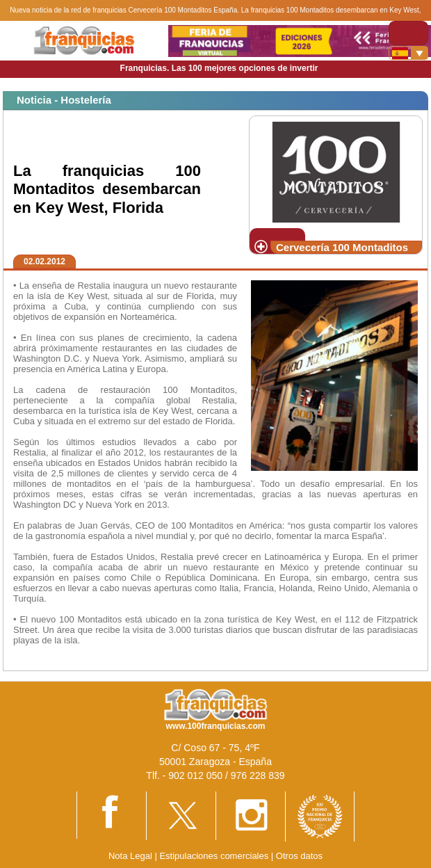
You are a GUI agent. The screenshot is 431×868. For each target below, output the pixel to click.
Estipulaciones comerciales (215, 856)
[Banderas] (408, 53)
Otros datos (299, 856)
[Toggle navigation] (408, 33)
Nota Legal (130, 856)
